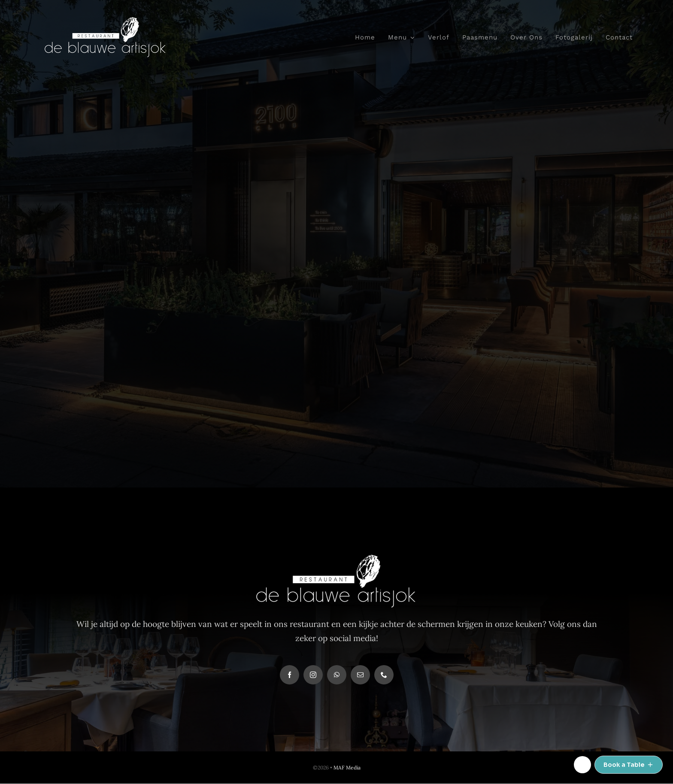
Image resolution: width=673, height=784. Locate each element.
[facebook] (290, 675)
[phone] (384, 675)
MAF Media (347, 767)
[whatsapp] (337, 675)
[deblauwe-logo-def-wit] (106, 21)
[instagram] (313, 675)
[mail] (360, 675)
